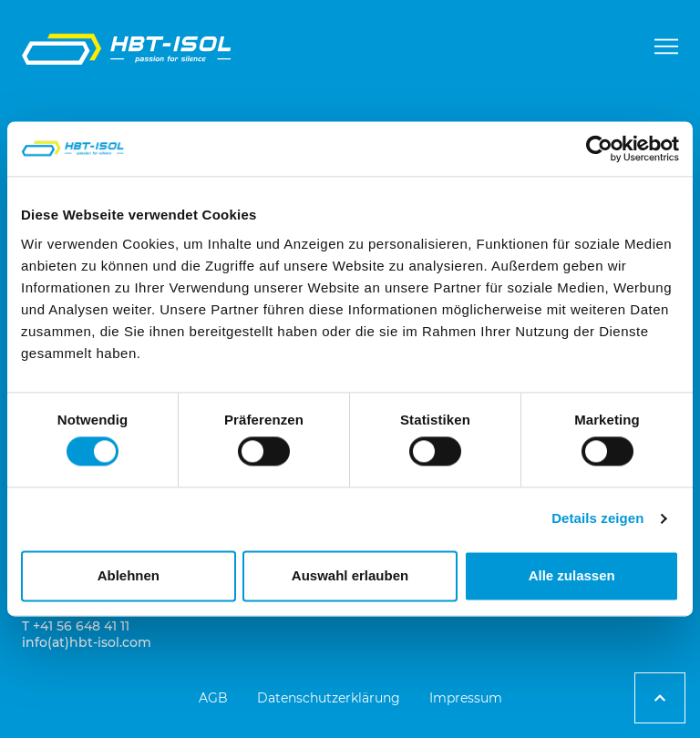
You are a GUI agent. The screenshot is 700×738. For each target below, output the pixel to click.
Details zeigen (597, 519)
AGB (213, 698)
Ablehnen (129, 575)
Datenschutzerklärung (329, 698)
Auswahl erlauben (350, 575)
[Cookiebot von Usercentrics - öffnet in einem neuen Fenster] (599, 149)
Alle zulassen (572, 575)
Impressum (466, 698)
